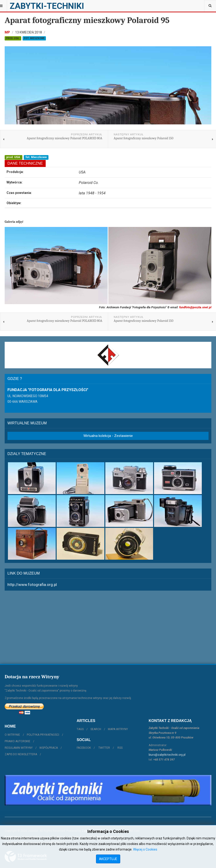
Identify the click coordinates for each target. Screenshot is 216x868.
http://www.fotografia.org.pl (32, 585)
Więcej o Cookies (145, 849)
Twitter (104, 748)
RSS (120, 748)
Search (96, 729)
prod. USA (13, 38)
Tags (80, 729)
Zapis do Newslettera (21, 754)
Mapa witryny (118, 729)
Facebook (84, 748)
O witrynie (12, 735)
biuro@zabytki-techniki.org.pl (167, 755)
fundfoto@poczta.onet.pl (195, 307)
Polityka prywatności (43, 735)
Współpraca (49, 748)
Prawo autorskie (17, 741)
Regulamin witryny (19, 748)
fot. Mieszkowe (34, 38)
